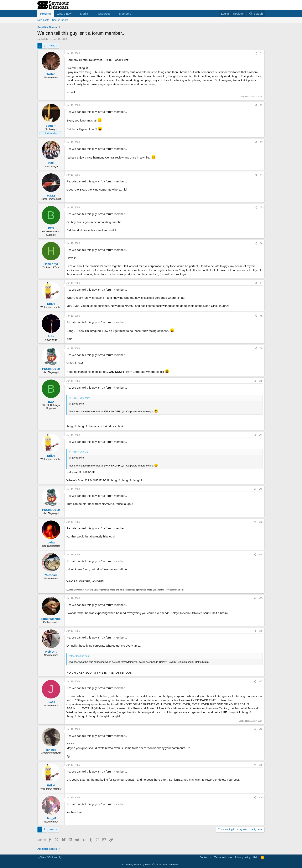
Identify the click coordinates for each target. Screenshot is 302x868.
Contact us (206, 857)
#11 (261, 435)
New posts (43, 20)
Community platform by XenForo (151, 865)
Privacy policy (243, 857)
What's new (64, 14)
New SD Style (48, 857)
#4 (261, 175)
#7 (261, 283)
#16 (261, 631)
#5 (261, 208)
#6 (261, 243)
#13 (261, 522)
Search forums (60, 20)
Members (125, 14)
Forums (46, 14)
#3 (261, 142)
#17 (261, 682)
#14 (261, 555)
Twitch (44, 39)
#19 (261, 765)
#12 (261, 489)
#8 (261, 316)
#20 (261, 798)
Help (256, 857)
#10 (261, 381)
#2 (261, 105)
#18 (261, 729)
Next (52, 46)
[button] (75, 14)
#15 (261, 598)
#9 (261, 348)
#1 (261, 53)
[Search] (256, 14)
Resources (104, 14)
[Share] (256, 54)
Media (84, 14)
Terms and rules (223, 857)
